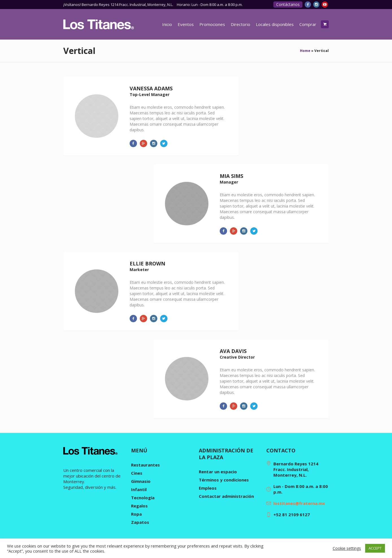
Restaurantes (145, 465)
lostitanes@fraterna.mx (299, 503)
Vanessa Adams (151, 88)
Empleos (208, 488)
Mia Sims (231, 176)
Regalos (139, 506)
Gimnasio (141, 481)
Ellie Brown (147, 263)
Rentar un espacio (218, 472)
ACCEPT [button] (375, 548)
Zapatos (140, 522)
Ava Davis (233, 351)
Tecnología (143, 498)
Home (305, 51)
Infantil (139, 489)
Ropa (136, 514)
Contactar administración (226, 496)
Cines (137, 473)
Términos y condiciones (224, 480)
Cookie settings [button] (347, 548)
